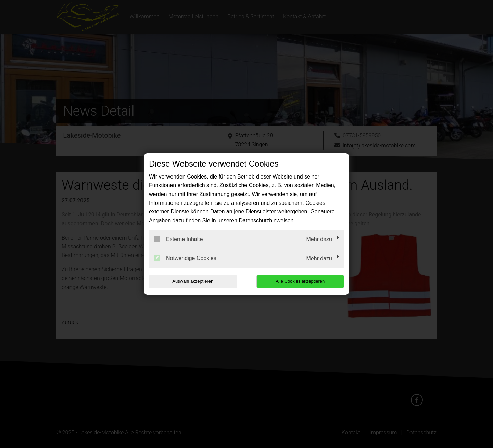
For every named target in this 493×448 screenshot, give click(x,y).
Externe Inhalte (179, 239)
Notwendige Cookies (185, 258)
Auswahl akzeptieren (193, 281)
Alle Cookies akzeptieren (300, 281)
